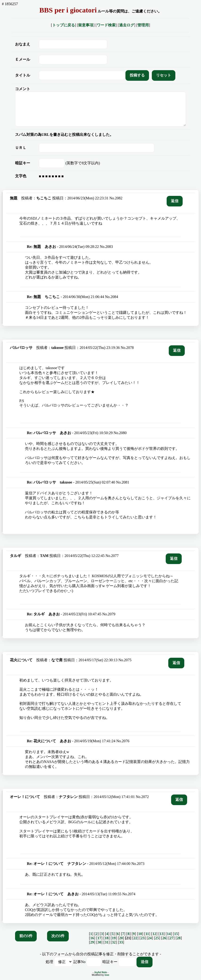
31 (107, 942)
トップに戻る (64, 25)
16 (92, 938)
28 (179, 938)
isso (107, 975)
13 (161, 934)
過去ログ (127, 25)
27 (172, 938)
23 (143, 938)
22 (135, 938)
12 (154, 934)
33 (121, 942)
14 (169, 934)
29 (92, 942)
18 (107, 938)
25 (157, 938)
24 (150, 938)
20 (121, 938)
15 (176, 934)
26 (164, 938)
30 (99, 942)
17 (99, 938)
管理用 (143, 25)
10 (140, 934)
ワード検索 (106, 25)
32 (114, 942)
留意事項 (86, 25)
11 (147, 934)
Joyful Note (100, 972)
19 (114, 938)
